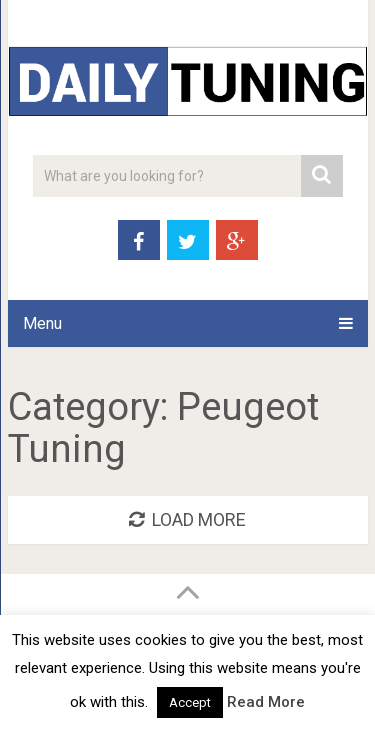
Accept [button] (190, 702)
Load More (187, 519)
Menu (42, 323)
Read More (266, 702)
